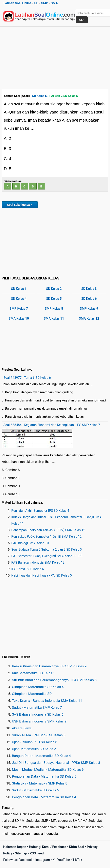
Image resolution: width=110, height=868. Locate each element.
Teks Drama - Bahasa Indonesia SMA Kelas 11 (47, 701)
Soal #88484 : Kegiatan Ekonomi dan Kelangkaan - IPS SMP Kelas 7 (52, 425)
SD (36, 3)
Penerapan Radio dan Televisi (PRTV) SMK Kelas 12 (48, 530)
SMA (54, 3)
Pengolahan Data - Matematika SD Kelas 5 (44, 776)
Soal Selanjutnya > (20, 205)
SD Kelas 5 (39, 96)
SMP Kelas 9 (89, 309)
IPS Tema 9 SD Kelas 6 (28, 569)
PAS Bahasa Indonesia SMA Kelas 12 (38, 562)
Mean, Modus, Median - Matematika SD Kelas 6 (48, 770)
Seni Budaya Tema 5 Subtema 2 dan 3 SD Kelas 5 (47, 550)
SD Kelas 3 (89, 289)
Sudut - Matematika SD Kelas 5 (35, 790)
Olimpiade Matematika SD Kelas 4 (38, 687)
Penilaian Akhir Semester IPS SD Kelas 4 (40, 511)
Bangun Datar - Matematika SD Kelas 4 (41, 756)
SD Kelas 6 (89, 299)
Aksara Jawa (22, 728)
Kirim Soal (77, 847)
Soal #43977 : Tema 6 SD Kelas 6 (27, 378)
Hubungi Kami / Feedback (48, 847)
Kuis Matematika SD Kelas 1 (33, 673)
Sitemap (21, 853)
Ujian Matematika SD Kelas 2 (34, 749)
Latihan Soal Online (17, 3)
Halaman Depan (15, 847)
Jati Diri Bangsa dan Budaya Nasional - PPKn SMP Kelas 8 (56, 763)
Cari (82, 20)
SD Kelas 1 (19, 289)
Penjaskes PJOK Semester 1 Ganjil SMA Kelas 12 (46, 537)
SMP (44, 3)
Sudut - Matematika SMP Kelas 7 (37, 707)
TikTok (77, 860)
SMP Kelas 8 (54, 309)
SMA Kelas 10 (19, 318)
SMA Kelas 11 (54, 318)
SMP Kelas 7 (19, 309)
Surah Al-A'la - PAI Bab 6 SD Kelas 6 (39, 735)
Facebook (26, 860)
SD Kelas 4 (19, 299)
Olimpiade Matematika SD (32, 694)
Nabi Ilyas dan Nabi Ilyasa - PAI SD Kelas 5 (42, 575)
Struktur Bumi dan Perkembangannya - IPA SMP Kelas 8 (54, 680)
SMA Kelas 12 (89, 318)
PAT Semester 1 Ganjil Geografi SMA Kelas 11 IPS (47, 556)
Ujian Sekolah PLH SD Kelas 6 (35, 742)
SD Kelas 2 (54, 289)
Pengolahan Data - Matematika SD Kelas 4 (44, 797)
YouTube (63, 860)
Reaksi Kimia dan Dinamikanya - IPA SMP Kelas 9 (49, 666)
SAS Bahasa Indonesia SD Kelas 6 (38, 714)
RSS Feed (37, 853)
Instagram (42, 860)
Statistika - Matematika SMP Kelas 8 (40, 783)
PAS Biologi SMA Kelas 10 (30, 543)
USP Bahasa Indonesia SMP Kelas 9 (39, 721)
